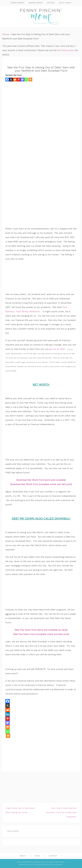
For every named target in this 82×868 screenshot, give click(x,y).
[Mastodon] (22, 80)
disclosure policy (66, 50)
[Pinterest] (19, 80)
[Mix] (8, 727)
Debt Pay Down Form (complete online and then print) (41, 634)
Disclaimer (58, 865)
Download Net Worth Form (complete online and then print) (41, 484)
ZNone (6, 35)
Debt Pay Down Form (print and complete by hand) (41, 630)
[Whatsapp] (26, 80)
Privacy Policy (26, 865)
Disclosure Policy (43, 865)
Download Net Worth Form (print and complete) (41, 480)
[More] (30, 80)
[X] (11, 80)
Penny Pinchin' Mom (41, 16)
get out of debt (57, 349)
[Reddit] (15, 80)
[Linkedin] (8, 714)
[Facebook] (7, 80)
